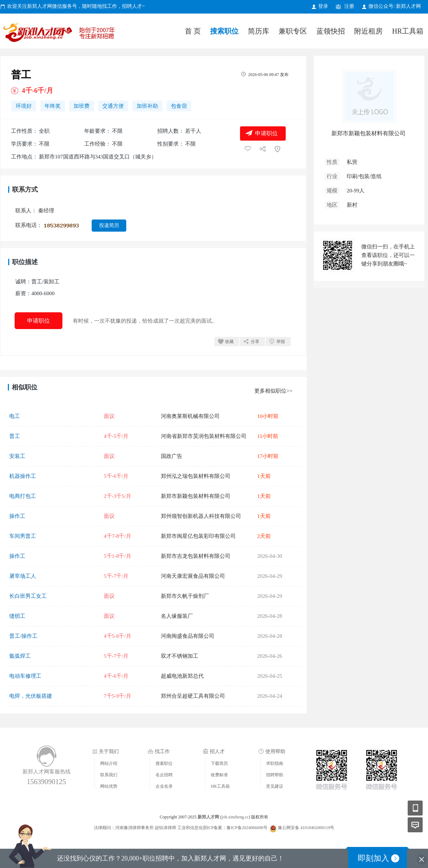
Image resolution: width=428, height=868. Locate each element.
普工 (15, 436)
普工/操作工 (23, 636)
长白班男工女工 (28, 596)
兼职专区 (293, 31)
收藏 (229, 342)
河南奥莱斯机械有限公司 (190, 416)
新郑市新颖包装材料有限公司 (196, 496)
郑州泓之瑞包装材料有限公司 (196, 476)
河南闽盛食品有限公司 (188, 636)
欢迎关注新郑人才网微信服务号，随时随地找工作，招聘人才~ (76, 6)
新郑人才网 (61, 34)
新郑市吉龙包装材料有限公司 (196, 556)
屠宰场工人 (23, 576)
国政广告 (172, 456)
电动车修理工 (25, 676)
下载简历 (219, 763)
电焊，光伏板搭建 (31, 696)
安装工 (17, 456)
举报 (281, 342)
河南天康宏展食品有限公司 (193, 576)
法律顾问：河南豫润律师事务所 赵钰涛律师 (135, 828)
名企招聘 (164, 775)
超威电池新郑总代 (182, 676)
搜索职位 (224, 31)
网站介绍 (109, 763)
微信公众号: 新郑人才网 (395, 6)
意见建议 (275, 786)
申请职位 (266, 133)
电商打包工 (23, 496)
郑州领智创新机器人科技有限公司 (201, 516)
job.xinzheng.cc (235, 817)
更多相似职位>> (273, 391)
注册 (349, 6)
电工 (15, 416)
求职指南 (275, 763)
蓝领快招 (331, 31)
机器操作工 (23, 476)
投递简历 (109, 225)
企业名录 (164, 786)
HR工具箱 (408, 31)
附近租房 (368, 31)
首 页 (193, 31)
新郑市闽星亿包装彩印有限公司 (198, 536)
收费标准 (219, 775)
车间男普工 (23, 536)
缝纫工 (17, 616)
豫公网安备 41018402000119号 (302, 828)
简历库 (259, 31)
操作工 (17, 516)
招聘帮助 (275, 775)
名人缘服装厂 (177, 616)
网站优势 (109, 786)
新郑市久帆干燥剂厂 (185, 596)
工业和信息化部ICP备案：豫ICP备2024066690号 (222, 828)
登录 (323, 6)
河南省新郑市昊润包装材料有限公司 (204, 436)
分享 (255, 342)
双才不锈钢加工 (180, 656)
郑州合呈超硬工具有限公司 (193, 696)
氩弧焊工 (20, 656)
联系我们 (109, 775)
